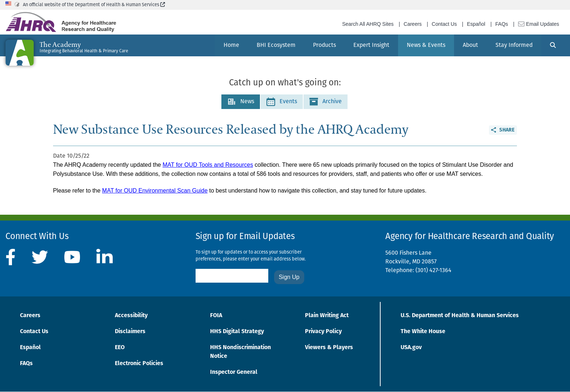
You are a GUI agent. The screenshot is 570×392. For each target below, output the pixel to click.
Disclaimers (130, 332)
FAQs (502, 24)
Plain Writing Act (327, 316)
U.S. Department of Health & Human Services (460, 316)
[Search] (553, 45)
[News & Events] (426, 45)
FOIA (216, 316)
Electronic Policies (139, 364)
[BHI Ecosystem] (276, 45)
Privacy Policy (323, 332)
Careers (413, 24)
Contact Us (444, 24)
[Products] (324, 45)
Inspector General (234, 372)
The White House (423, 332)
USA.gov (411, 348)
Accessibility (131, 316)
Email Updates (539, 24)
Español (476, 24)
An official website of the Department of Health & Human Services (94, 5)
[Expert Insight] (371, 45)
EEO (120, 348)
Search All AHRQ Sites (368, 24)
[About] (470, 45)
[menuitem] (231, 45)
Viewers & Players (329, 348)
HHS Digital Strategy (237, 332)
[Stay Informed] (514, 45)
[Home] (231, 45)
